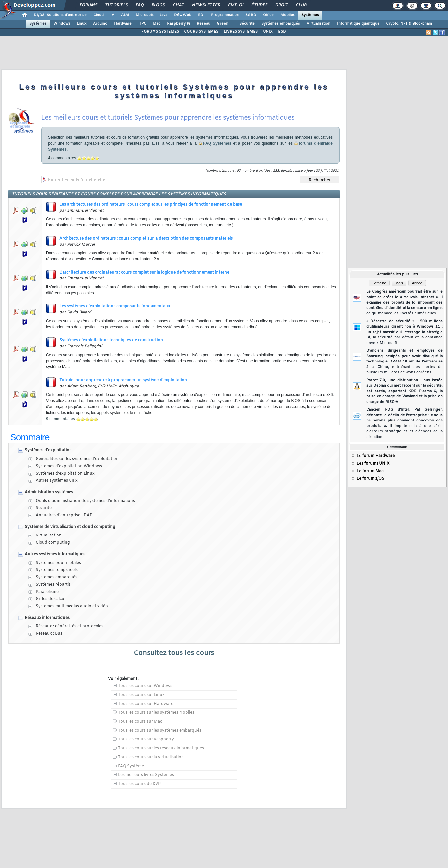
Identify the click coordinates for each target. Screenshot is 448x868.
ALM (125, 15)
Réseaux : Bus (49, 634)
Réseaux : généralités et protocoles (70, 626)
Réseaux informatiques (47, 618)
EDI (201, 15)
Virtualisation (319, 24)
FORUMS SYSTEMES (160, 32)
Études (259, 5)
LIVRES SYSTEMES (241, 32)
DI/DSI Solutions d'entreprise (60, 15)
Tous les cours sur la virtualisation (151, 757)
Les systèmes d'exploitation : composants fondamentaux (115, 306)
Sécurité (247, 24)
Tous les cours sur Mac (140, 722)
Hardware (123, 24)
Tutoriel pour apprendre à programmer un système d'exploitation (123, 380)
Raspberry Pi (179, 24)
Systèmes (310, 15)
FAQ (139, 5)
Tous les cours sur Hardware (146, 704)
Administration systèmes (49, 492)
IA (112, 15)
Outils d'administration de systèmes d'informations (85, 501)
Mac (157, 24)
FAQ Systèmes (217, 143)
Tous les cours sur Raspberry (146, 739)
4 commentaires (62, 158)
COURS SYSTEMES (201, 32)
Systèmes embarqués (281, 24)
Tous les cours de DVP (139, 784)
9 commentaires (61, 419)
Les (373, 464)
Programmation (225, 15)
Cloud (98, 15)
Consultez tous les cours (174, 653)
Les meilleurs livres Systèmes (146, 775)
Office (268, 15)
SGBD (251, 15)
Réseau (203, 24)
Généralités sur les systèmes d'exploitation (77, 459)
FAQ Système (131, 766)
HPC (142, 24)
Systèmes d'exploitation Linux (65, 474)
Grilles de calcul (50, 599)
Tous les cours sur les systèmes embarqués (160, 731)
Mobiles (288, 15)
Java (164, 15)
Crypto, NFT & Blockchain (409, 24)
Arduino (100, 24)
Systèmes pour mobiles (58, 563)
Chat (178, 5)
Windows (62, 24)
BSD (282, 32)
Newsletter (206, 5)
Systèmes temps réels (57, 570)
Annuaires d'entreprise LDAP (64, 515)
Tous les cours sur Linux (141, 695)
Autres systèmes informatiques (55, 554)
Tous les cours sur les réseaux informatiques (161, 748)
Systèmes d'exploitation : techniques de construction (111, 340)
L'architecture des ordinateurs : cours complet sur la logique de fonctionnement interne (144, 273)
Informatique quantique (358, 24)
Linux (82, 24)
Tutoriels (116, 5)
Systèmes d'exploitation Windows (69, 466)
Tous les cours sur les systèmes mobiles (156, 713)
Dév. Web (183, 15)
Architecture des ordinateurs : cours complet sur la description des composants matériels (146, 239)
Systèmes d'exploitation (48, 450)
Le (376, 456)
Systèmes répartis (53, 585)
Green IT (225, 24)
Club (301, 5)
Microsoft (144, 15)
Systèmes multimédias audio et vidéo (72, 606)
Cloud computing (53, 543)
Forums (88, 5)
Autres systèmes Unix (57, 481)
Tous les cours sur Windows (145, 686)
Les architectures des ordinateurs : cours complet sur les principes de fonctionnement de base (151, 205)
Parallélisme (47, 592)
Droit (281, 5)
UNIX (268, 32)
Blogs (158, 5)
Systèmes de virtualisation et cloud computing (70, 527)
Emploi (235, 5)
